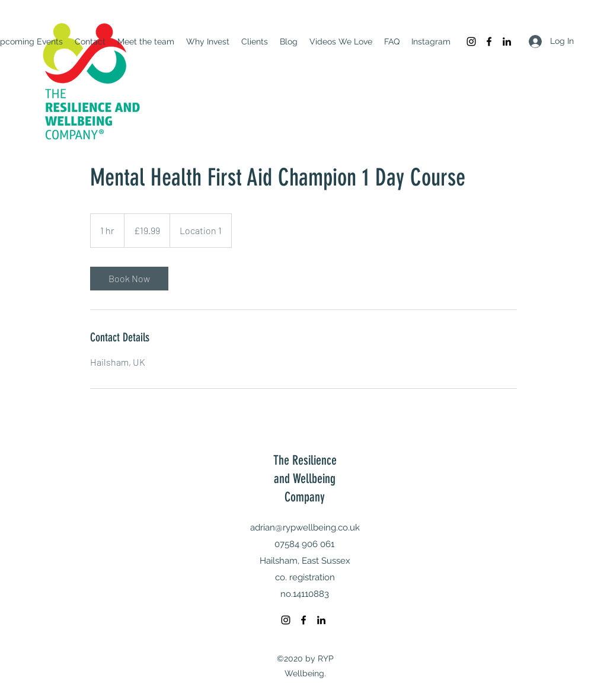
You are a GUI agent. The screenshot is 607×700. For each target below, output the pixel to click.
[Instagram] (471, 41)
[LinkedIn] (507, 41)
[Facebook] (489, 41)
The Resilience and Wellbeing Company (305, 479)
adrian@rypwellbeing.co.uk (305, 528)
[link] (129, 279)
